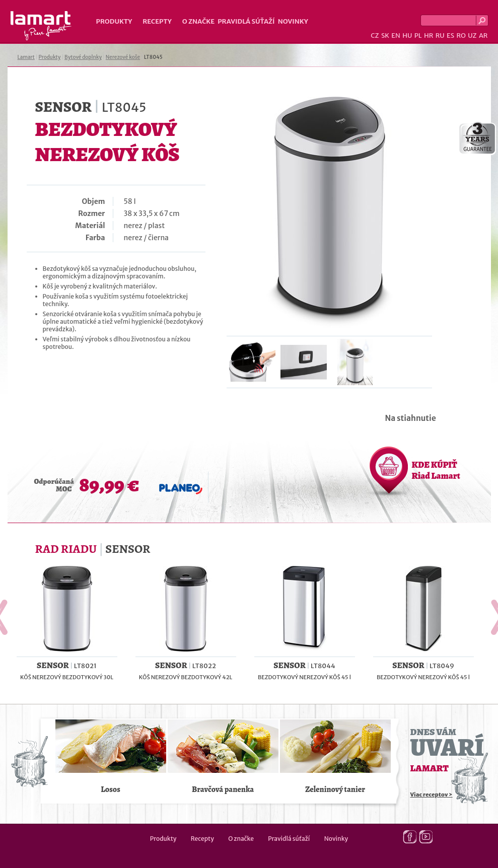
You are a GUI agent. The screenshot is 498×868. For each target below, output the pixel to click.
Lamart (41, 26)
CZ (375, 35)
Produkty (114, 21)
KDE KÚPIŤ (436, 470)
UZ (472, 35)
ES (450, 35)
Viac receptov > (432, 794)
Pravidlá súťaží (246, 21)
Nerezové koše (123, 57)
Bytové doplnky (83, 57)
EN (396, 35)
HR (429, 35)
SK (385, 35)
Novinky (293, 21)
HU (407, 35)
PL (418, 35)
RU (440, 35)
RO (461, 35)
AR (483, 35)
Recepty (157, 21)
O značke (198, 21)
